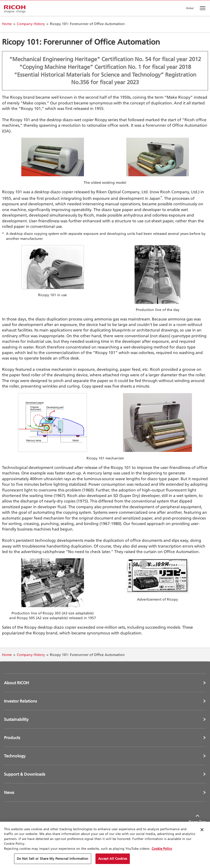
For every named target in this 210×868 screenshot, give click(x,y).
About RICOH (17, 683)
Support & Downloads (25, 774)
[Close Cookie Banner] (202, 830)
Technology (15, 756)
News (9, 792)
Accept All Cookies (113, 858)
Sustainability (16, 719)
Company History (31, 24)
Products (12, 738)
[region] (105, 845)
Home (7, 24)
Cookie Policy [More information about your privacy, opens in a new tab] (162, 848)
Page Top (197, 822)
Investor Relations (20, 701)
